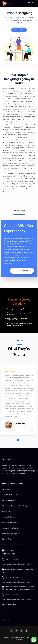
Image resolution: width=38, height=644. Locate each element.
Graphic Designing (8, 511)
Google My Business (9, 517)
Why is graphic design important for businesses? (20, 314)
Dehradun (5, 619)
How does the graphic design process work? (17, 319)
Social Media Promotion (10, 495)
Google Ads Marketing (10, 528)
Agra (3, 610)
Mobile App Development (11, 534)
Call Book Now (22, 271)
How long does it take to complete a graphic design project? (19, 324)
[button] (32, 3)
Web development (9, 500)
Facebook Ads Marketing (11, 522)
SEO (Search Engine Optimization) (14, 506)
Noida (4, 615)
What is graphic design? (15, 309)
